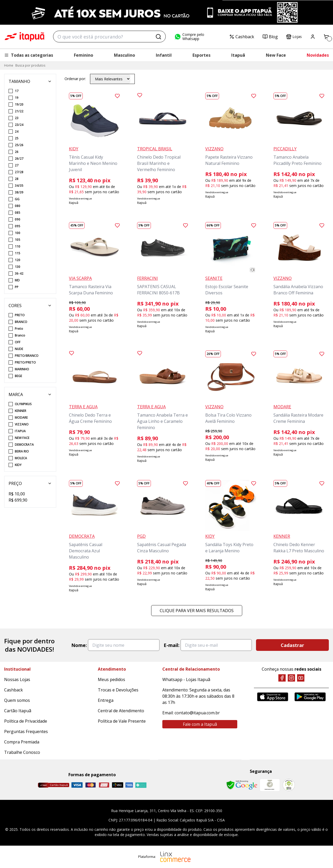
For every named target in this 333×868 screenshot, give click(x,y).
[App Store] (273, 697)
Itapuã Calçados (24, 37)
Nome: (79, 645)
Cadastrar (292, 645)
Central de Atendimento (121, 711)
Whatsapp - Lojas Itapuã (186, 679)
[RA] (289, 785)
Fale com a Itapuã (200, 724)
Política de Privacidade (26, 721)
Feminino (84, 55)
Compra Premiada (22, 742)
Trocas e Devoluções (118, 690)
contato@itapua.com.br (197, 713)
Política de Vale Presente (122, 721)
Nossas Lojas (17, 679)
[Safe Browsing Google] (242, 785)
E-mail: (172, 645)
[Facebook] (282, 678)
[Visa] (77, 785)
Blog (270, 37)
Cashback (242, 37)
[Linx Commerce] (175, 857)
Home (9, 65)
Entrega (106, 700)
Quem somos (17, 700)
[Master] (91, 785)
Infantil (164, 55)
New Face (276, 55)
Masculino (124, 55)
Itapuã (238, 55)
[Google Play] (310, 697)
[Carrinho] (326, 37)
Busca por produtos (30, 65)
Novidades (318, 55)
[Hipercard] (104, 785)
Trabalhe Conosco (22, 752)
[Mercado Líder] (270, 785)
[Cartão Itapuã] (53, 785)
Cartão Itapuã (18, 711)
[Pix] (141, 785)
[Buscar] (158, 37)
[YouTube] (301, 678)
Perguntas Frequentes (26, 731)
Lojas (294, 37)
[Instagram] (291, 678)
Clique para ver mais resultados (197, 611)
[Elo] (118, 785)
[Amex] (129, 785)
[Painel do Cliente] (313, 37)
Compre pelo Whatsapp (189, 37)
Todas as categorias (29, 55)
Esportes (201, 55)
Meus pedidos (111, 679)
